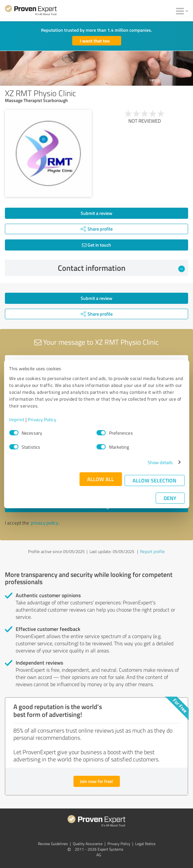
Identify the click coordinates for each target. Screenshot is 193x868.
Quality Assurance (88, 844)
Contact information (121, 268)
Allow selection (154, 480)
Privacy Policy (42, 419)
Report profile (153, 551)
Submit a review (96, 213)
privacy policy (44, 523)
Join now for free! (97, 781)
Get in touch (96, 245)
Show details (160, 462)
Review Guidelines (53, 844)
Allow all (101, 479)
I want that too (95, 41)
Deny (170, 498)
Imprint (17, 419)
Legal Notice (145, 844)
